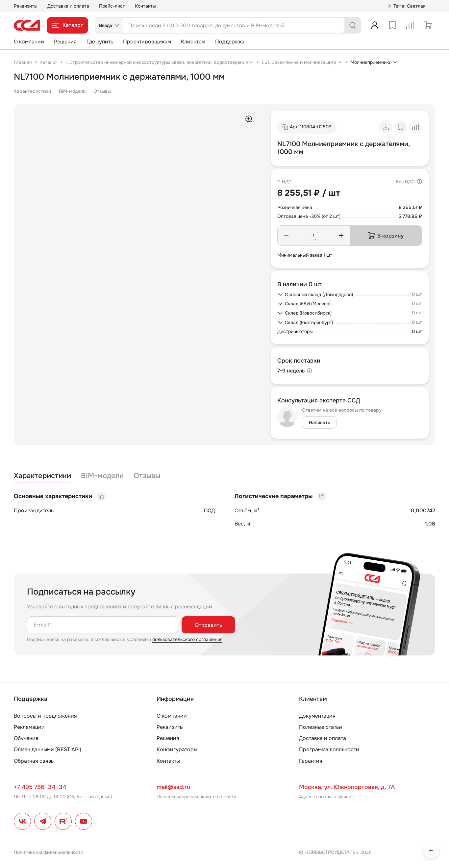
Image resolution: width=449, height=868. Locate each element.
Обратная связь (34, 761)
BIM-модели (72, 91)
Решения (65, 42)
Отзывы (102, 91)
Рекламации (29, 727)
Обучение (26, 738)
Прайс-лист (112, 6)
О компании (29, 42)
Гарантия (311, 761)
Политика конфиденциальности (49, 852)
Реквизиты (26, 6)
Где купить (100, 42)
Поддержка (230, 42)
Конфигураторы (177, 749)
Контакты (145, 6)
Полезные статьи (321, 727)
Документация (317, 716)
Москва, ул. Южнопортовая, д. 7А (347, 787)
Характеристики (32, 91)
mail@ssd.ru (173, 787)
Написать (319, 422)
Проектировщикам (147, 42)
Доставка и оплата (68, 6)
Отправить (208, 625)
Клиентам (193, 42)
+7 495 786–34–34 (40, 787)
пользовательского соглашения (187, 639)
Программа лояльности (329, 749)
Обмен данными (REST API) (48, 749)
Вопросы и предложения (45, 716)
